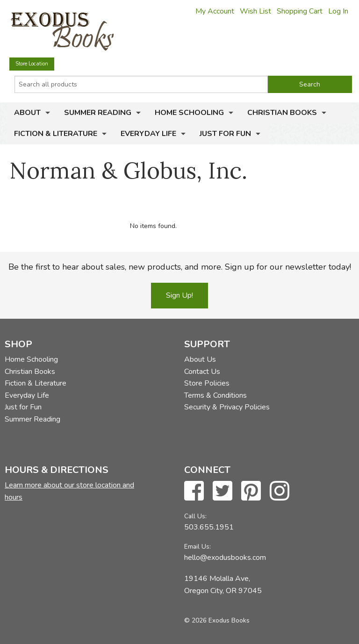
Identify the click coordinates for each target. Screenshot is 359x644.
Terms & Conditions (215, 395)
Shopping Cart (300, 11)
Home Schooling (189, 113)
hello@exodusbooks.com (225, 558)
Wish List (255, 11)
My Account (215, 11)
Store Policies (207, 383)
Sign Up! (179, 295)
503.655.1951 (209, 527)
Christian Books (282, 113)
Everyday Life (148, 134)
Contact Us (202, 372)
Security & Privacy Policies (227, 407)
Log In (338, 11)
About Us (200, 359)
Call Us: (195, 516)
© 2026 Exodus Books (217, 620)
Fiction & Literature (56, 134)
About (27, 113)
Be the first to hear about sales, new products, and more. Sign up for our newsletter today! (180, 267)
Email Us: (197, 547)
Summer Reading (98, 113)
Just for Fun (225, 134)
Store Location (32, 64)
